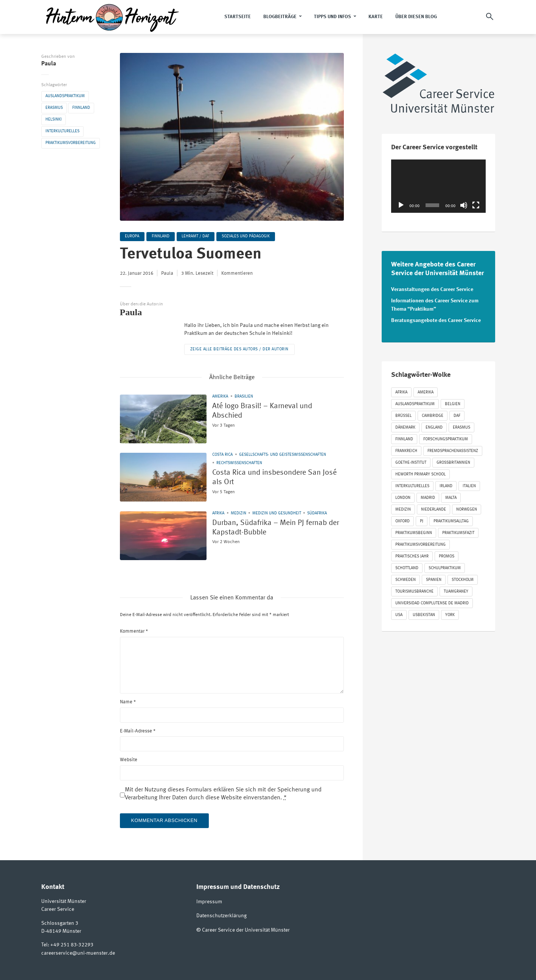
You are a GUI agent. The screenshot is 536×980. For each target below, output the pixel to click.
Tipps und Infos (332, 17)
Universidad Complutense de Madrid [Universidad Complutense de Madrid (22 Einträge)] (432, 601)
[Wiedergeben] (401, 205)
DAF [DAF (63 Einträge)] (457, 414)
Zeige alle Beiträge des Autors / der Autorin (239, 350)
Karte (376, 17)
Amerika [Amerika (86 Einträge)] (426, 390)
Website (129, 760)
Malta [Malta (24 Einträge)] (451, 496)
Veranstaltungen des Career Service (432, 289)
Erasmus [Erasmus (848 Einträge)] (461, 425)
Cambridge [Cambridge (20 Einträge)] (433, 414)
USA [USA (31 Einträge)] (399, 613)
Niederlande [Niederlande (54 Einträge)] (433, 507)
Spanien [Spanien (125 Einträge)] (434, 578)
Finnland (81, 108)
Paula (49, 64)
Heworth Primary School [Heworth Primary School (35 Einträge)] (420, 472)
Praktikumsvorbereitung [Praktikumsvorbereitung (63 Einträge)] (420, 543)
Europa (133, 237)
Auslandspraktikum (65, 96)
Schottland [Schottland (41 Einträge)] (407, 566)
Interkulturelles (62, 131)
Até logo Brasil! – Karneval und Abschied (273, 413)
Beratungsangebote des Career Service (436, 318)
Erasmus (54, 108)
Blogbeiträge (280, 17)
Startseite (238, 17)
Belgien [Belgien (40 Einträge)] (453, 402)
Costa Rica (222, 455)
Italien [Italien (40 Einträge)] (469, 484)
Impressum (209, 902)
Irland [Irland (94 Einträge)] (446, 484)
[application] (438, 186)
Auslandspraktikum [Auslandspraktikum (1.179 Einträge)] (415, 402)
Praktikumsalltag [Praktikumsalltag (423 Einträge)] (451, 519)
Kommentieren (237, 274)
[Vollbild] (476, 205)
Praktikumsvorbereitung (71, 143)
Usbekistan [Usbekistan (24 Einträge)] (424, 613)
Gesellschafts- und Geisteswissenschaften (283, 455)
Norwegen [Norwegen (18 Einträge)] (467, 507)
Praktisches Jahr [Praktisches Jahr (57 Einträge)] (412, 554)
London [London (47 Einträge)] (403, 496)
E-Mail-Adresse (138, 731)
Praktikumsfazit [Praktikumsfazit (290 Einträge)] (458, 531)
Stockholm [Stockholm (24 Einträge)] (463, 578)
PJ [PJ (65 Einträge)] (422, 519)
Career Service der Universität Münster (246, 929)
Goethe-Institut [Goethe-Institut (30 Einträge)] (411, 461)
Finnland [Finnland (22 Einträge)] (404, 437)
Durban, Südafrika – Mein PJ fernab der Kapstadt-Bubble (268, 530)
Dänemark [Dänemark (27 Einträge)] (405, 425)
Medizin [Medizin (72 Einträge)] (403, 507)
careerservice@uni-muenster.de (78, 953)
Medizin (238, 513)
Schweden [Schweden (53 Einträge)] (405, 578)
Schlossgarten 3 (60, 924)
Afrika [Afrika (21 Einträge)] (401, 390)
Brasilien (244, 397)
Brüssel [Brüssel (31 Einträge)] (403, 414)
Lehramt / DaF (198, 237)
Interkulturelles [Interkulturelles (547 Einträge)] (412, 484)
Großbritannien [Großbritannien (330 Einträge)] (453, 461)
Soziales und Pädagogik (249, 237)
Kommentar (134, 632)
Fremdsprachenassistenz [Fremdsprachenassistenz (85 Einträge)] (453, 449)
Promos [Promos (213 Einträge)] (447, 554)
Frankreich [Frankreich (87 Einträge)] (406, 449)
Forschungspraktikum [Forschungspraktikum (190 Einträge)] (446, 437)
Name (128, 702)
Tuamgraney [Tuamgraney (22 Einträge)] (456, 589)
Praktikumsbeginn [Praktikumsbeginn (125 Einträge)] (414, 531)
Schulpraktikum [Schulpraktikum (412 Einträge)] (445, 566)
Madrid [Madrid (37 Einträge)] (428, 496)
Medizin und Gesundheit (277, 513)
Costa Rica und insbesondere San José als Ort (270, 480)
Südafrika (317, 513)
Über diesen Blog (416, 17)
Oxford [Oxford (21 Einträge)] (402, 519)
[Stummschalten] (464, 205)
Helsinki (54, 120)
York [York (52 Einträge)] (450, 613)
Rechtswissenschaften (239, 464)
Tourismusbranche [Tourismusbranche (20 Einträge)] (414, 589)
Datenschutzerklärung (221, 916)
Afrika (218, 513)
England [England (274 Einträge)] (434, 425)
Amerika (220, 397)
